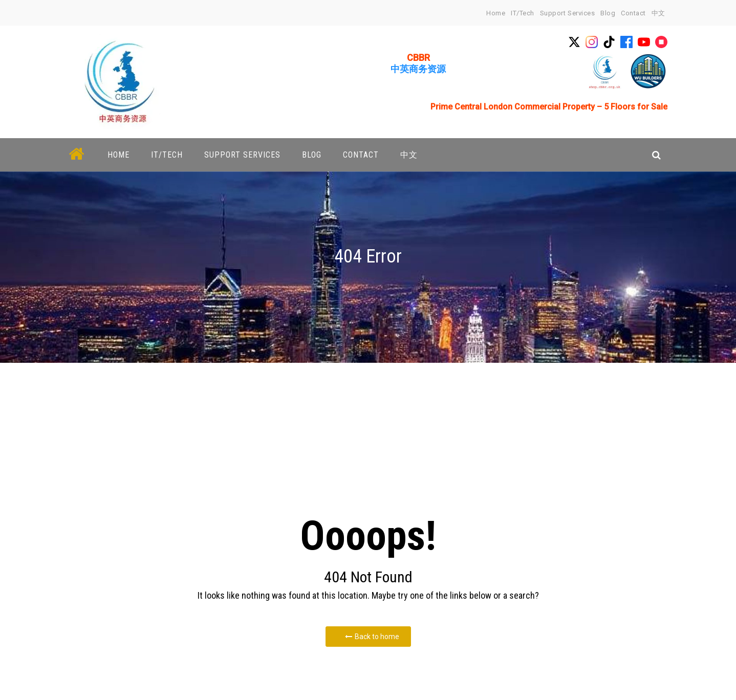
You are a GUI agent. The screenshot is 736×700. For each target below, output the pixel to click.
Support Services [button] (242, 155)
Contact (633, 13)
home (496, 13)
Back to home (372, 637)
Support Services (567, 13)
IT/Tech (523, 13)
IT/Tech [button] (167, 155)
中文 (658, 13)
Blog (608, 13)
